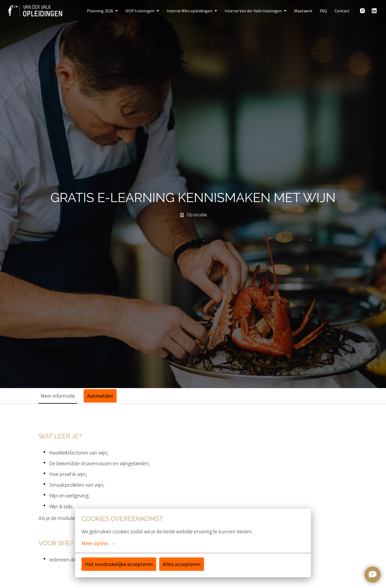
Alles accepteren (182, 564)
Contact (342, 11)
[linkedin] (374, 11)
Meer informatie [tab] (58, 396)
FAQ (323, 11)
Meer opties (98, 543)
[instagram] (362, 11)
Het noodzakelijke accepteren (119, 564)
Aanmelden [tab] (100, 396)
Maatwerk (303, 11)
